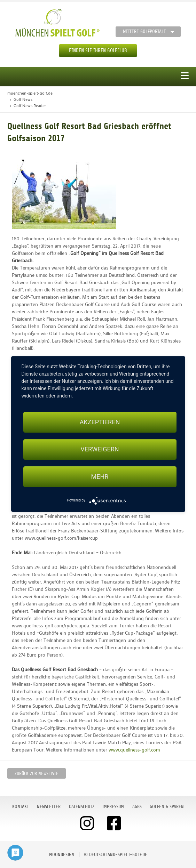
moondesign (62, 855)
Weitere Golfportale (144, 31)
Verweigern (100, 449)
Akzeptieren (100, 422)
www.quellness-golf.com (134, 750)
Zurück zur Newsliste (37, 774)
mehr (100, 477)
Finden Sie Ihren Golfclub (98, 51)
